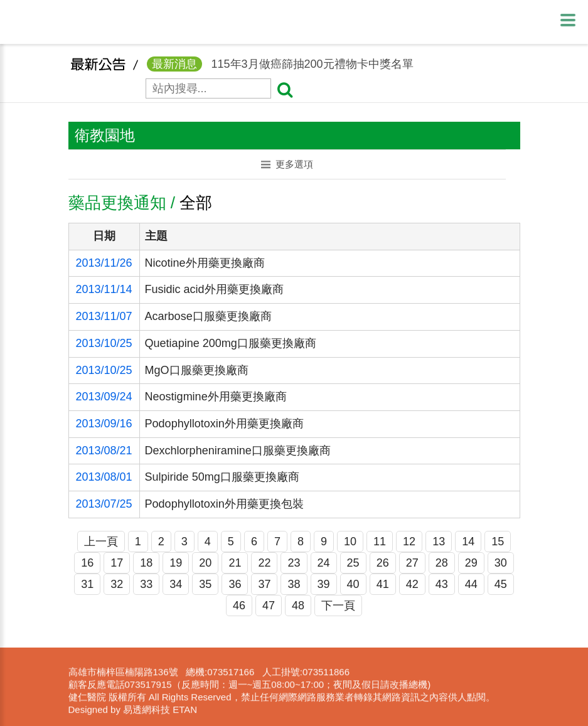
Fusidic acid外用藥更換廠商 (214, 289)
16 (87, 563)
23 (294, 563)
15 (498, 542)
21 (235, 563)
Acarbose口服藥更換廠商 (208, 316)
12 (409, 542)
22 (264, 563)
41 (383, 584)
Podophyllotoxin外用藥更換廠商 (224, 424)
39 (324, 584)
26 (383, 563)
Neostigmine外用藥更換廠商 (216, 397)
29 (471, 563)
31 (87, 584)
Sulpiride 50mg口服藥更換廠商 (222, 477)
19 (176, 563)
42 (412, 584)
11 (380, 542)
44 (471, 584)
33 (146, 584)
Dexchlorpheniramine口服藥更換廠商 (238, 451)
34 (176, 584)
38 (294, 584)
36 (235, 584)
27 (412, 563)
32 (117, 584)
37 (264, 584)
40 (353, 584)
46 (239, 606)
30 (501, 563)
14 (468, 542)
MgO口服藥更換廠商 (197, 370)
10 (350, 542)
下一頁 (338, 606)
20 (205, 563)
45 (501, 584)
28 (442, 563)
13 (439, 542)
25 (353, 563)
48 (298, 606)
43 (442, 584)
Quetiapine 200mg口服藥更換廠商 (231, 343)
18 (146, 563)
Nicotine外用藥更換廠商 (205, 263)
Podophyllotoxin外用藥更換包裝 (224, 504)
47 (269, 606)
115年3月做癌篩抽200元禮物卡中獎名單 (280, 68)
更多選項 (287, 164)
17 (117, 563)
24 (324, 563)
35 (205, 584)
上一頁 (101, 542)
